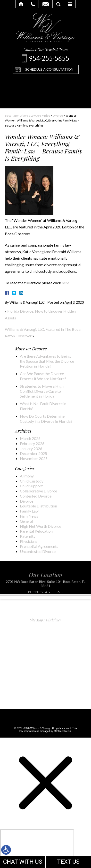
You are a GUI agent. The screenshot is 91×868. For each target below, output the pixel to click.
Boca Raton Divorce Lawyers (23, 116)
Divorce (58, 116)
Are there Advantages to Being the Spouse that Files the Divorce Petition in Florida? (47, 361)
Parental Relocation (36, 531)
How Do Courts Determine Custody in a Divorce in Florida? (46, 419)
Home (21, 4)
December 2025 (33, 453)
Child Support (31, 486)
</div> (37, 848)
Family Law (29, 511)
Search (58, 4)
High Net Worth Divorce (41, 526)
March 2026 (30, 438)
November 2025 (34, 458)
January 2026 (31, 449)
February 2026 (32, 443)
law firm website (28, 731)
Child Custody (32, 481)
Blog (47, 116)
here (65, 283)
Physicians (29, 541)
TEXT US (68, 862)
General (26, 521)
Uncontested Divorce (38, 551)
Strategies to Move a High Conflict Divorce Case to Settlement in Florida (42, 391)
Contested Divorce (36, 496)
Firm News (29, 516)
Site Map (36, 620)
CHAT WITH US (23, 862)
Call (33, 4)
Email (46, 4)
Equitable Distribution (38, 506)
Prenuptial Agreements (39, 546)
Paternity (28, 536)
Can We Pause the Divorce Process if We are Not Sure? (43, 376)
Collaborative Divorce (38, 491)
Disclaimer (54, 620)
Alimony (27, 476)
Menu (70, 4)
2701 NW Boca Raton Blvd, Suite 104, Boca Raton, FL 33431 (46, 590)
